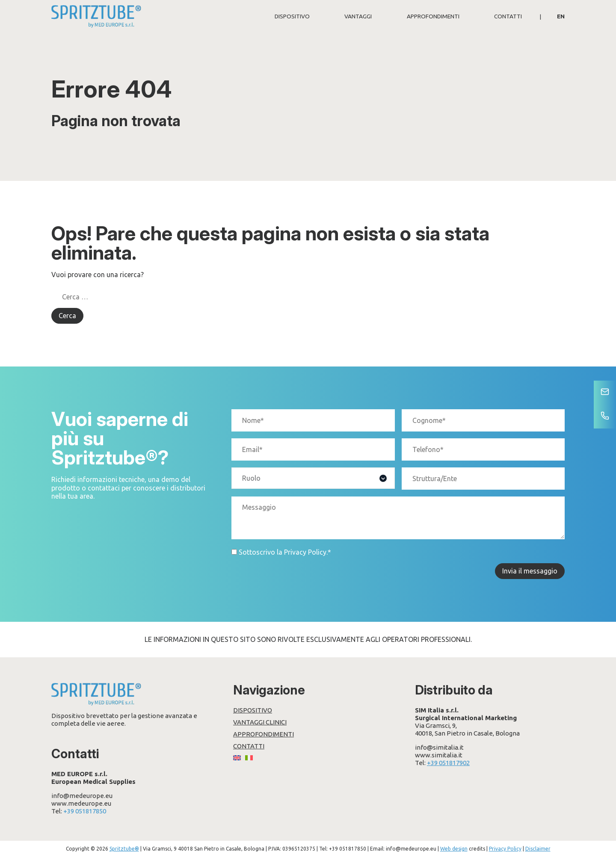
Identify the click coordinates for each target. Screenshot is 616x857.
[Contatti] (605, 393)
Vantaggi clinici (260, 722)
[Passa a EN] (561, 16)
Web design (454, 849)
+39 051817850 (85, 811)
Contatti (508, 16)
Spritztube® (124, 849)
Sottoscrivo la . (285, 552)
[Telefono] (605, 417)
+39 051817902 (448, 763)
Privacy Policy (305, 552)
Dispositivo (292, 16)
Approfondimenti (433, 16)
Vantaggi (358, 16)
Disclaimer (538, 849)
